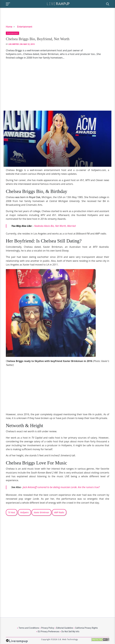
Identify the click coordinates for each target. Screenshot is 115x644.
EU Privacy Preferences (49, 632)
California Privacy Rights (86, 628)
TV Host (12, 512)
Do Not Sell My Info (70, 632)
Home (9, 27)
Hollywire (24, 512)
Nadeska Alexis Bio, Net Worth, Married (55, 226)
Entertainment (25, 27)
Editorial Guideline (65, 628)
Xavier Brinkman (41, 512)
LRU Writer (14, 44)
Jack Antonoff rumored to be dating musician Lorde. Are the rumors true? (61, 487)
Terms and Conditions (29, 628)
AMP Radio (59, 512)
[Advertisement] (57, 85)
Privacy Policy (48, 628)
